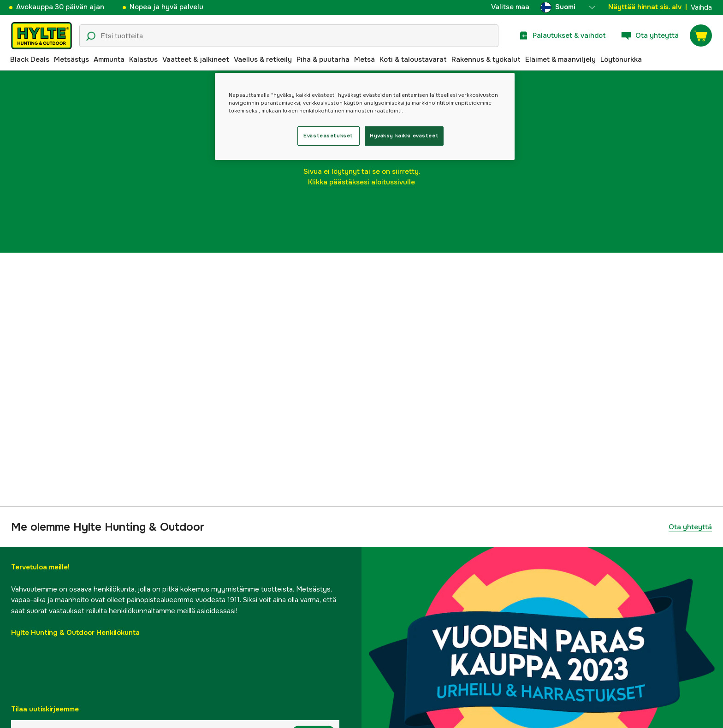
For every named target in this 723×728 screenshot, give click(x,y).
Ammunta (109, 59)
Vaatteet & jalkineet (196, 59)
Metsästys (71, 59)
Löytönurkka (621, 59)
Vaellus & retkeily (263, 59)
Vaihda (701, 7)
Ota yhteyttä (690, 527)
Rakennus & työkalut (486, 59)
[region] (365, 116)
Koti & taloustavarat (413, 59)
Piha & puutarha (323, 59)
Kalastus (143, 59)
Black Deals (30, 59)
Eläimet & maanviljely (560, 59)
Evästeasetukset (328, 136)
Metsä (364, 59)
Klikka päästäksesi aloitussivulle (361, 182)
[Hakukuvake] (91, 36)
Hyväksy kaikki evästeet (404, 136)
